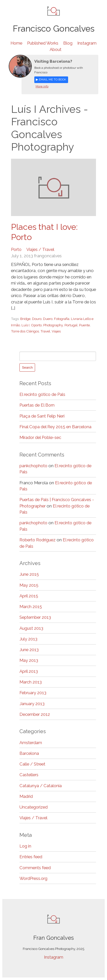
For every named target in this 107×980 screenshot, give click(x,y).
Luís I (25, 325)
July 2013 (28, 639)
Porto (17, 249)
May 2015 (29, 585)
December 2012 (35, 715)
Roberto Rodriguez (38, 540)
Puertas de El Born (37, 405)
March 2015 (31, 607)
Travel (46, 331)
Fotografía (62, 319)
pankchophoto (34, 466)
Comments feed (35, 868)
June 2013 (29, 650)
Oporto (36, 325)
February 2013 (33, 693)
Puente (85, 325)
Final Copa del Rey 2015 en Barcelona (56, 427)
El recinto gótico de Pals (43, 395)
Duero (48, 319)
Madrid (26, 797)
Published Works (43, 43)
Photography (53, 325)
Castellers (29, 775)
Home (16, 43)
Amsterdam (31, 743)
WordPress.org (34, 879)
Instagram (88, 43)
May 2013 (29, 661)
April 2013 (29, 672)
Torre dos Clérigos (25, 331)
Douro (37, 319)
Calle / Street (33, 764)
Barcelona (29, 754)
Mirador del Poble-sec (41, 438)
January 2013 (32, 704)
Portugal (72, 325)
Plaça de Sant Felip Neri (42, 416)
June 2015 (29, 574)
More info (42, 86)
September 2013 (35, 617)
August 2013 (31, 628)
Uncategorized (34, 807)
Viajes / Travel (41, 249)
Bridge (26, 319)
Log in (25, 846)
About (55, 49)
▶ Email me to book (51, 79)
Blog (68, 43)
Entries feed (31, 857)
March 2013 (31, 682)
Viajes (56, 331)
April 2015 (29, 596)
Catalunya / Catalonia (41, 786)
